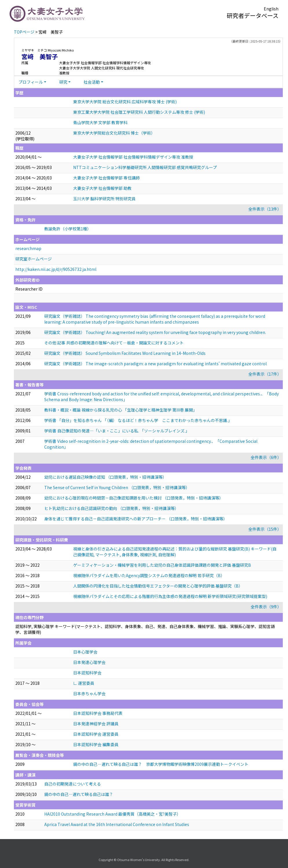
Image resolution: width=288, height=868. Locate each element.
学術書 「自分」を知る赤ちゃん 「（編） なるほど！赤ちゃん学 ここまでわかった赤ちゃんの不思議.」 (138, 420)
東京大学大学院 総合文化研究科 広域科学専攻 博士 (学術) (125, 102)
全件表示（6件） (266, 457)
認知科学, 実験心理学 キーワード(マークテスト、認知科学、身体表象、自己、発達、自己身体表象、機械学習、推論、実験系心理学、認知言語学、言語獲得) (145, 629)
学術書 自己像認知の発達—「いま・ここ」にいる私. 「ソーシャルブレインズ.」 (117, 431)
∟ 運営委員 (84, 683)
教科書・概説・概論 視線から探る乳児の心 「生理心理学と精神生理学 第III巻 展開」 (121, 410)
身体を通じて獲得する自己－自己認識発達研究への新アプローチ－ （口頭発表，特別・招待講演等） (136, 519)
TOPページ (24, 32)
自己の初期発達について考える (73, 784)
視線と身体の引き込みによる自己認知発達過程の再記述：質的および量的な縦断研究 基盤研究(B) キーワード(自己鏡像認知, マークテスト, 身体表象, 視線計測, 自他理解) (175, 552)
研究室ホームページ (34, 259)
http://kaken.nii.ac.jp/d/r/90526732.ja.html (56, 269)
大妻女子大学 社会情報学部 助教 (102, 188)
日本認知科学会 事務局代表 (98, 713)
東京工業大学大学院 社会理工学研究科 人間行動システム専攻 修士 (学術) (139, 112)
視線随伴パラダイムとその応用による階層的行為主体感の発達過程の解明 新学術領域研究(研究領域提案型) (170, 596)
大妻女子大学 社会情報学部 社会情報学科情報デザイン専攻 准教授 (133, 157)
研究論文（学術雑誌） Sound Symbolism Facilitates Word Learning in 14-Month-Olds (125, 353)
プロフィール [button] (31, 82)
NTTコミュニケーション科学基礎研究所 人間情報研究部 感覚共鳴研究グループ (145, 167)
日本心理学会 (85, 652)
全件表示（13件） (265, 209)
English (271, 9)
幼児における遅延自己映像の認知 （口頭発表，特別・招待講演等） (105, 477)
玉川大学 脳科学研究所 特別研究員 (104, 199)
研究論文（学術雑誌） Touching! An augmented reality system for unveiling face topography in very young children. (155, 332)
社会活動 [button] (92, 82)
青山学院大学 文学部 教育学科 (100, 122)
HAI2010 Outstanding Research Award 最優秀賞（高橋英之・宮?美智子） (112, 814)
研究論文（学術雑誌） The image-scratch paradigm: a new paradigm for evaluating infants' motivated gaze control (155, 364)
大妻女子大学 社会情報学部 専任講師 (106, 178)
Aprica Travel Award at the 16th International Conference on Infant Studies (117, 824)
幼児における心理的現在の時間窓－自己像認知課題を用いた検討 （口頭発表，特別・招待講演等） (134, 498)
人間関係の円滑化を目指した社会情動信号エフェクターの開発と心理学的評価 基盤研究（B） (158, 586)
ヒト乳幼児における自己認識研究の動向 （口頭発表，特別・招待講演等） (111, 508)
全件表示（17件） (265, 374)
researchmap (28, 248)
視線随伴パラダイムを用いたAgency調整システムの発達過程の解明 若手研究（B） (149, 575)
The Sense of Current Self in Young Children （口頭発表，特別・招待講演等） (117, 487)
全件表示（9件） (266, 607)
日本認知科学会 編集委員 (96, 744)
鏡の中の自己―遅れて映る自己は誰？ (79, 794)
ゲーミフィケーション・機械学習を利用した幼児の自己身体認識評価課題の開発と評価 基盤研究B (162, 565)
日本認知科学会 (87, 673)
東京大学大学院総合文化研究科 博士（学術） (114, 133)
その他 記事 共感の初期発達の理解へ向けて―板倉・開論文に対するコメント (114, 343)
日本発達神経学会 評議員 (96, 724)
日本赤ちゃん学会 (89, 693)
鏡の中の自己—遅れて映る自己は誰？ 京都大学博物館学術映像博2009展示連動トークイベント (161, 764)
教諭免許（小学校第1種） (68, 229)
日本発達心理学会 (89, 662)
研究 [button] (63, 82)
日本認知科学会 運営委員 (96, 734)
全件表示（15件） (265, 529)
